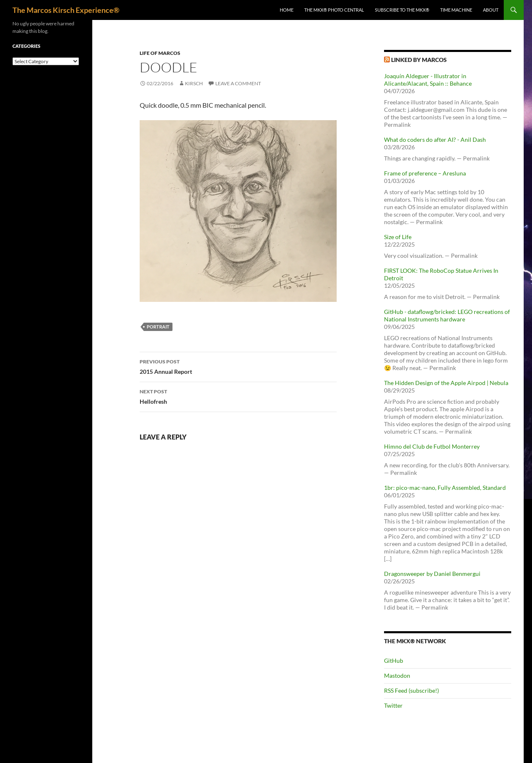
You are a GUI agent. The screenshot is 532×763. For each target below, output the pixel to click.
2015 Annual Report (238, 366)
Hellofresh (238, 396)
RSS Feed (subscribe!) (411, 690)
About (491, 10)
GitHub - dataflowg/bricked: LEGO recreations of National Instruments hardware (447, 315)
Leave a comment (238, 83)
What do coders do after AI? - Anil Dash (435, 140)
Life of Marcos (160, 53)
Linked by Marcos (419, 60)
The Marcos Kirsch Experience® (66, 10)
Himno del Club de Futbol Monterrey (432, 446)
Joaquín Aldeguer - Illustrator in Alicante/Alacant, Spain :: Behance (428, 80)
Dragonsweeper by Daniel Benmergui (432, 574)
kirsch (194, 83)
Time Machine (456, 10)
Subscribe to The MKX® (402, 10)
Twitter (393, 705)
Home (287, 10)
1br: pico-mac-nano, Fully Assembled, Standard (445, 488)
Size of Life (398, 237)
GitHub (394, 661)
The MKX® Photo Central (334, 10)
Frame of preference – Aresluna (425, 173)
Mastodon (397, 675)
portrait (158, 327)
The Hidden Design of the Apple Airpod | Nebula (446, 383)
